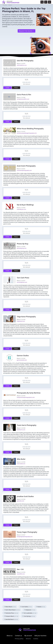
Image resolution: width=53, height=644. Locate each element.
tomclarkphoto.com (22, 282)
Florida (5, 5)
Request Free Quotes (26, 31)
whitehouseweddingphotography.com (27, 133)
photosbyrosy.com (22, 248)
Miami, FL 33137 (21, 64)
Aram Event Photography (26, 166)
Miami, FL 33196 (21, 97)
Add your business (40, 636)
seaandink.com (21, 574)
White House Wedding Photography (30, 129)
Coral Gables (26, 607)
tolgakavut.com (21, 321)
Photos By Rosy (23, 244)
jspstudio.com (20, 501)
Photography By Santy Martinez (29, 393)
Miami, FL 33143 (21, 396)
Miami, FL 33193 (21, 208)
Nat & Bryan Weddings (25, 205)
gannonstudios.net (22, 360)
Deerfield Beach (11, 619)
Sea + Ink (20, 569)
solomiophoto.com (22, 65)
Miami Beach (10, 607)
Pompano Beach (11, 616)
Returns (28, 639)
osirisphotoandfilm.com (23, 99)
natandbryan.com (21, 209)
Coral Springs (29, 616)
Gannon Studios (23, 356)
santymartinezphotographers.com (26, 397)
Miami (10, 5)
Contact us (18, 636)
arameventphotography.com (24, 170)
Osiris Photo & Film (24, 95)
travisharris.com (21, 430)
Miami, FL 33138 (21, 320)
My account (28, 636)
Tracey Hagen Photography (27, 532)
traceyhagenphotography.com (25, 537)
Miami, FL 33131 (21, 169)
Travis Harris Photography (27, 425)
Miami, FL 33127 (21, 281)
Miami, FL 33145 (21, 358)
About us (10, 636)
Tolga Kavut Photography (26, 317)
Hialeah (40, 607)
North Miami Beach (12, 610)
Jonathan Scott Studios (25, 496)
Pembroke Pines (11, 613)
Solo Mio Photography (25, 61)
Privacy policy (19, 639)
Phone (16, 88)
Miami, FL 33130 (21, 462)
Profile (7, 88)
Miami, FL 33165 (21, 247)
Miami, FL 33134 (21, 572)
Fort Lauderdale (29, 613)
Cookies (36, 639)
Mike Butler (21, 459)
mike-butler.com (21, 464)
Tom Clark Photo (23, 278)
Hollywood (30, 610)
